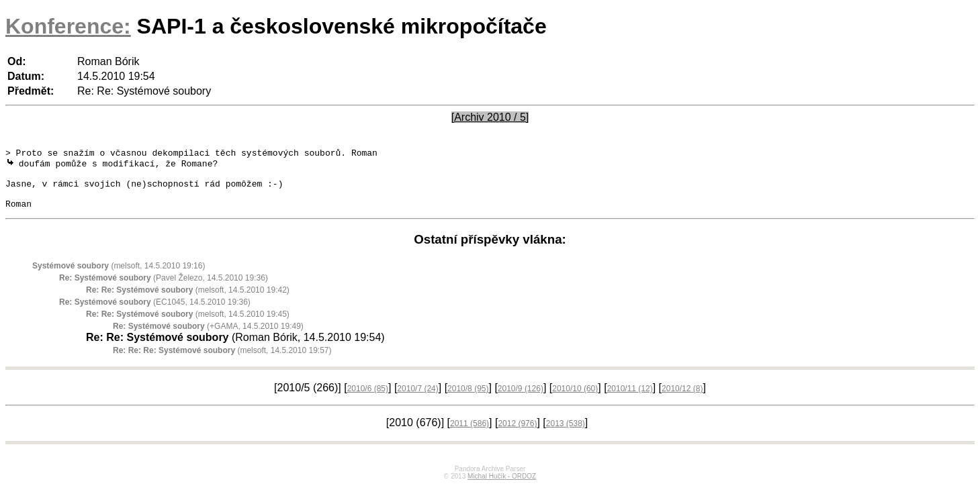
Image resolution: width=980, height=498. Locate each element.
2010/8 (468, 400)
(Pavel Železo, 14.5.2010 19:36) (164, 289)
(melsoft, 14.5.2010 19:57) (222, 362)
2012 (517, 435)
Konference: (68, 26)
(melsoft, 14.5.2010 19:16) (119, 277)
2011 (470, 435)
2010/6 (368, 400)
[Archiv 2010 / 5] (490, 117)
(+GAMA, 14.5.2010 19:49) (208, 338)
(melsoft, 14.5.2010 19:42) (188, 301)
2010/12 (682, 400)
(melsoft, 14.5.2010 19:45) (188, 326)
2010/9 (521, 400)
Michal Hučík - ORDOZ (502, 488)
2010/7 (417, 400)
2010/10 (575, 400)
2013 (566, 435)
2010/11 (630, 400)
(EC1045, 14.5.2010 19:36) (155, 313)
